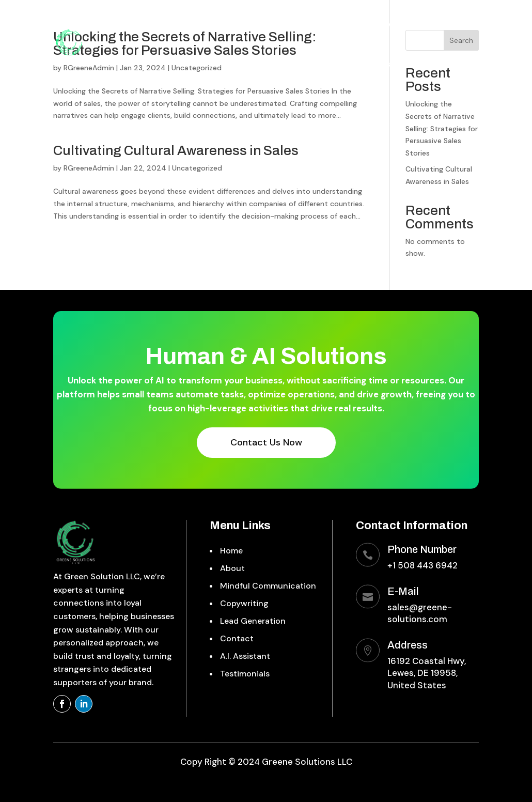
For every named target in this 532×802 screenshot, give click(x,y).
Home (140, 25)
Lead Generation (401, 25)
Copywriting (333, 25)
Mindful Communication (248, 25)
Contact (462, 25)
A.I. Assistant (393, 64)
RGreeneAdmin (89, 168)
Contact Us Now (266, 442)
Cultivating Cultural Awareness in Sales (176, 150)
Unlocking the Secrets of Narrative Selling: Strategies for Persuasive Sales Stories (442, 128)
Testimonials (454, 64)
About (175, 25)
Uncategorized (197, 168)
